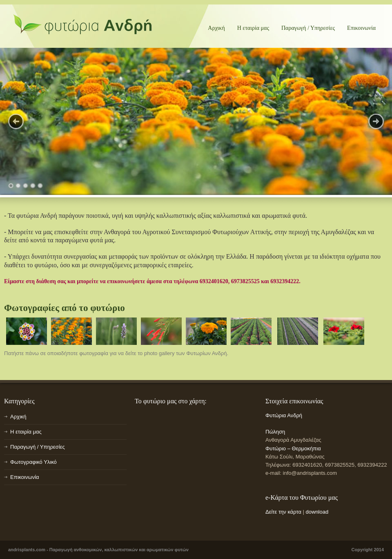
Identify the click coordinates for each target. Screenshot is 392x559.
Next (376, 121)
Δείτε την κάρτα (283, 512)
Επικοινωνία (361, 28)
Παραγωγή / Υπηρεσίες (308, 28)
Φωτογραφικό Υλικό (33, 462)
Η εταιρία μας (253, 28)
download (317, 512)
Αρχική (216, 28)
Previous (16, 121)
